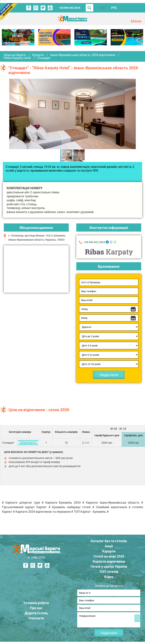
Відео (109, 577)
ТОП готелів (109, 572)
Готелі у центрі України (109, 566)
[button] (132, 114)
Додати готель (36, 614)
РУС (114, 8)
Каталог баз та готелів (109, 541)
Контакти (36, 619)
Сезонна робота (36, 604)
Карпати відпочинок (109, 561)
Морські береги (15, 55)
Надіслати (109, 375)
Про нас (36, 609)
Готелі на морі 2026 (109, 556)
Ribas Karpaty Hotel (17, 58)
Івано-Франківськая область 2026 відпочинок (83, 55)
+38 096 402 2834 (70, 8)
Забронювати (28, 443)
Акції (109, 546)
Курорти (38, 55)
